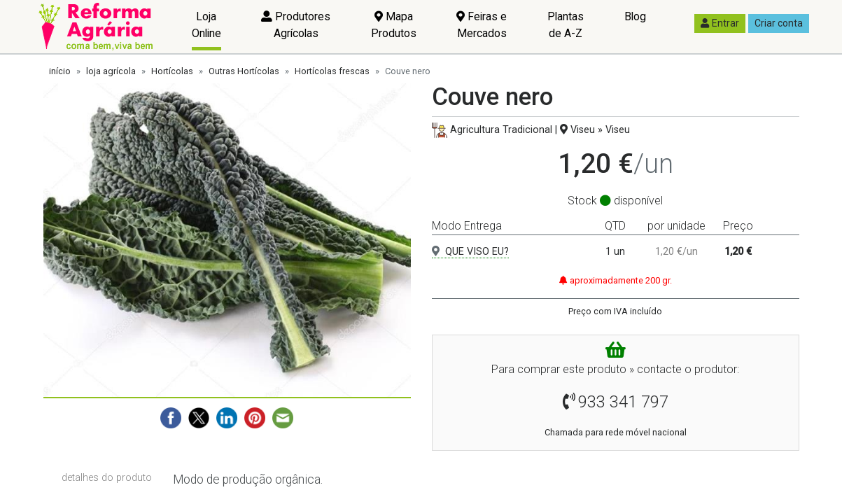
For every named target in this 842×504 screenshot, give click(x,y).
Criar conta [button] (779, 23)
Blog (635, 16)
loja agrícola (111, 71)
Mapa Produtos (394, 25)
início (60, 71)
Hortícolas (172, 71)
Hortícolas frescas (332, 71)
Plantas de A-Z (566, 25)
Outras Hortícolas (244, 71)
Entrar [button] (720, 23)
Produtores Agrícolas (296, 25)
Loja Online (206, 25)
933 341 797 (623, 402)
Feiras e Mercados (482, 25)
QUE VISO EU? (470, 252)
